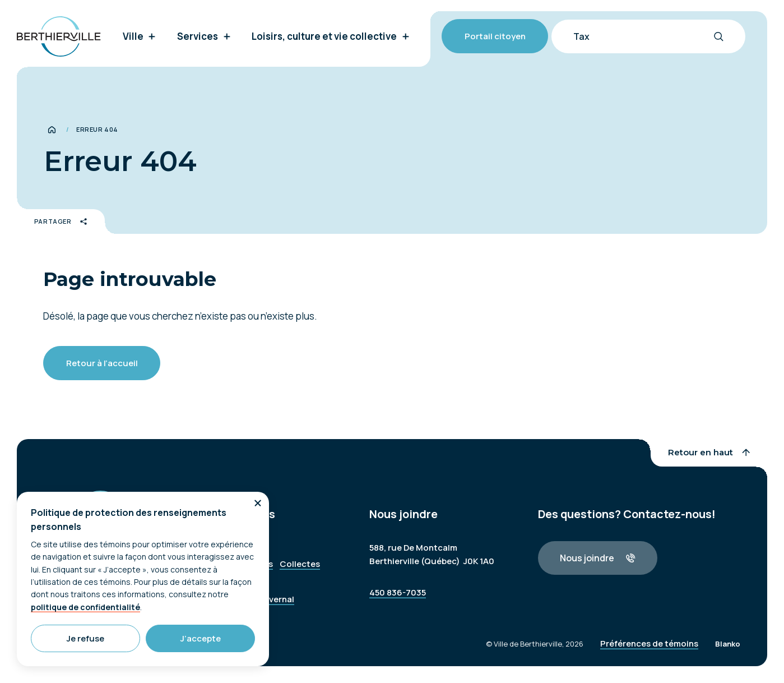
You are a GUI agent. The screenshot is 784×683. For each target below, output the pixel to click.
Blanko (728, 652)
